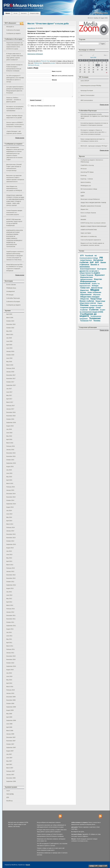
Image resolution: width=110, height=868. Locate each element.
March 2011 (10, 646)
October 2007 (10, 744)
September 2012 (11, 585)
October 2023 (10, 321)
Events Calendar (11, 285)
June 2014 (9, 514)
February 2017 (11, 406)
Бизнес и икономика (89, 266)
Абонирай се (10, 27)
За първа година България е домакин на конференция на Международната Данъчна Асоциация (15, 90)
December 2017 (11, 375)
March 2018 (10, 365)
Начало (8, 13)
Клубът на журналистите (90, 285)
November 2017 (11, 378)
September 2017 (11, 385)
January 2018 (10, 372)
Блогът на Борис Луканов (88, 213)
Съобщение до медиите (88, 315)
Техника (97, 321)
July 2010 (9, 673)
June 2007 (9, 758)
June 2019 (9, 348)
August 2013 (10, 548)
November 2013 (11, 538)
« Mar (81, 55)
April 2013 (9, 561)
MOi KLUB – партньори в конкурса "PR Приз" (94, 146)
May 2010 (9, 680)
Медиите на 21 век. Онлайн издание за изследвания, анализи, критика (92, 244)
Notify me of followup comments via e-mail (43, 106)
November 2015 (11, 456)
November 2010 (11, 659)
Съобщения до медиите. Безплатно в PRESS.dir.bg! (92, 161)
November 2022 (11, 324)
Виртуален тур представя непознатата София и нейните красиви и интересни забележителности (15, 179)
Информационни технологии (88, 282)
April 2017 (9, 399)
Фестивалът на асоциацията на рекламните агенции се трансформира (15, 109)
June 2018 (9, 358)
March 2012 (10, 605)
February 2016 (11, 446)
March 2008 (10, 731)
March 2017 (10, 402)
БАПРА (83, 192)
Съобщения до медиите (13, 33)
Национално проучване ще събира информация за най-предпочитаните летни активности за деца (15, 46)
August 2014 (10, 507)
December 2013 (11, 534)
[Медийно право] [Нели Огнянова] (91, 206)
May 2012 (9, 599)
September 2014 (11, 504)
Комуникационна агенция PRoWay (91, 86)
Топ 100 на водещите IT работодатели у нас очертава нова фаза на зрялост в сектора (15, 79)
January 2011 (10, 653)
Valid (10, 794)
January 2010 (10, 693)
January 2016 (10, 450)
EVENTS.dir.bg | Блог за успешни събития (93, 223)
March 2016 (10, 443)
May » (106, 55)
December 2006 (11, 778)
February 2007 (11, 771)
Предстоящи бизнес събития (91, 300)
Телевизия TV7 (86, 321)
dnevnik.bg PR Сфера (87, 172)
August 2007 (10, 751)
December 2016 (11, 412)
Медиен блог (84, 209)
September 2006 (11, 781)
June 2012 (9, 595)
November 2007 (11, 741)
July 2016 (9, 429)
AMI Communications (87, 100)
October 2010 (10, 663)
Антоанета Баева (77, 834)
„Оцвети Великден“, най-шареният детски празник (14, 132)
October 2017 (10, 382)
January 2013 (10, 571)
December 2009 (11, 697)
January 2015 (10, 490)
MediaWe (83, 219)
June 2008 (9, 724)
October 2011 (10, 622)
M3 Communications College (89, 189)
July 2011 (9, 632)
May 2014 (9, 517)
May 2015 (9, 477)
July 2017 (9, 389)
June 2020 (9, 341)
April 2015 (9, 480)
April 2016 (9, 439)
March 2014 (10, 524)
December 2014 (11, 494)
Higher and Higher (86, 233)
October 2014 (10, 500)
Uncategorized (10, 291)
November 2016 (11, 416)
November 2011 (11, 619)
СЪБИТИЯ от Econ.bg (87, 165)
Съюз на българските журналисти (91, 240)
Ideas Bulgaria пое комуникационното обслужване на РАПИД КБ (14, 188)
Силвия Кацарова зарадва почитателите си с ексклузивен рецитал (14, 212)
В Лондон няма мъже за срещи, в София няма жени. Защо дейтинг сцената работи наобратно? (15, 57)
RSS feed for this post (34, 65)
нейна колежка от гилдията (80, 822)
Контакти (24, 13)
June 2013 (9, 555)
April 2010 (9, 683)
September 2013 (11, 544)
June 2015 (9, 473)
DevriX (28, 865)
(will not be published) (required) (63, 76)
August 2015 (10, 466)
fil (72, 832)
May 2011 (9, 639)
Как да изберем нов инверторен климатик (49, 822)
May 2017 (9, 395)
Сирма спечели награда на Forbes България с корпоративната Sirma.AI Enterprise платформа (14, 68)
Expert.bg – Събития (87, 179)
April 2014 (9, 521)
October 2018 (10, 355)
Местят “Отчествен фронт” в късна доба (48, 24)
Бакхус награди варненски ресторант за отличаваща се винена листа (93, 140)
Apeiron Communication (88, 95)
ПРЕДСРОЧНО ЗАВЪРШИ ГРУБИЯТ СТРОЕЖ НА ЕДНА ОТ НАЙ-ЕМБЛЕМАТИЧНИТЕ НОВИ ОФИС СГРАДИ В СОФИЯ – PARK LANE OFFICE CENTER (15, 200)
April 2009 (9, 717)
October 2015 (10, 460)
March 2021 (10, 334)
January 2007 (10, 775)
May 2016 (9, 436)
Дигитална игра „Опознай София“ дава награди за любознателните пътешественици (14, 167)
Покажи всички (20, 138)
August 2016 (10, 426)
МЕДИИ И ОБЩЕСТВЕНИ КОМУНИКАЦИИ (93, 226)
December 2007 (11, 737)
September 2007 (11, 747)
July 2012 (9, 592)
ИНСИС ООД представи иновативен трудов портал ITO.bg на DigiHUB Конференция (14, 222)
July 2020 (9, 338)
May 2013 (9, 558)
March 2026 (10, 318)
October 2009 (10, 703)
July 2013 (9, 551)
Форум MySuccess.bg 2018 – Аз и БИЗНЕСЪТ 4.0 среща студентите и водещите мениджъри (15, 268)
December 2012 (11, 575)
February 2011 (11, 649)
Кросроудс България (87, 91)
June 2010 (9, 676)
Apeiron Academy (86, 182)
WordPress (9, 801)
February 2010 (11, 690)
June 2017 (9, 392)
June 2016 (9, 433)
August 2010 (10, 670)
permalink (53, 63)
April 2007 (9, 764)
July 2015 (9, 470)
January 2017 (10, 409)
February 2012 (11, 609)
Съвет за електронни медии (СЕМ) (92, 311)
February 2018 (11, 368)
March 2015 (10, 483)
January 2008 (10, 734)
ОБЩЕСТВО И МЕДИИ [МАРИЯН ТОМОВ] (93, 203)
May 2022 (9, 331)
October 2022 (10, 328)
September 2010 (11, 666)
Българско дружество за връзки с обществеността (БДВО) (93, 271)
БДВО (82, 196)
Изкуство (98, 279)
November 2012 (11, 578)
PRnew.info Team (45, 61)
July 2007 (9, 754)
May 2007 (9, 761)
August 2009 (10, 710)
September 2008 (11, 720)
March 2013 (10, 565)
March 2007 (10, 768)
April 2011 (9, 643)
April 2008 (9, 727)
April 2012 (9, 602)
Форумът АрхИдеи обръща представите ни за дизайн (14, 117)
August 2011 (10, 629)
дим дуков (75, 827)
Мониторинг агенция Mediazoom (90, 199)
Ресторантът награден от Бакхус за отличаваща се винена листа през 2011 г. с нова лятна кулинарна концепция (93, 132)
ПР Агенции (10, 295)
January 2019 (10, 351)
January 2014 (10, 531)
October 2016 (10, 419)
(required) (57, 71)
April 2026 (9, 314)
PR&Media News (11, 288)
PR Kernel (84, 169)
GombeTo (83, 216)
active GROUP (85, 81)
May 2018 (9, 362)
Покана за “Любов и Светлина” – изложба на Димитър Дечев (14, 100)
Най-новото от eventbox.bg (89, 236)
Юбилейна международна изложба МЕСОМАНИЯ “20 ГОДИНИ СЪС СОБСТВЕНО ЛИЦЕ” (95, 116)
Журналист (100, 275)
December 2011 (11, 615)
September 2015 (11, 463)
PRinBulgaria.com (86, 186)
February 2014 (11, 527)
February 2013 (11, 568)
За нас (15, 13)
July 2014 (9, 511)
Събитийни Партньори (13, 298)
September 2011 (11, 626)
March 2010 (10, 687)
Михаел (74, 839)
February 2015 (11, 487)
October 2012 (10, 582)
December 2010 (11, 656)
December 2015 (11, 453)
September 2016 (11, 422)
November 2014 (11, 497)
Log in (8, 791)
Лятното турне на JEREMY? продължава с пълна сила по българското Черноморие (15, 124)
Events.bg (84, 175)
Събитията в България (13, 30)
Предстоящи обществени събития (92, 302)
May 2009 (9, 714)
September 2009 (11, 707)
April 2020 (9, 345)
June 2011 (9, 636)
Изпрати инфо (34, 13)
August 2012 (10, 588)
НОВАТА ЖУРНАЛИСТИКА (89, 230)
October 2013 (10, 541)
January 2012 (10, 612)
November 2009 (11, 700)
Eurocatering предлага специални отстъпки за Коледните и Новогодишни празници (94, 124)
